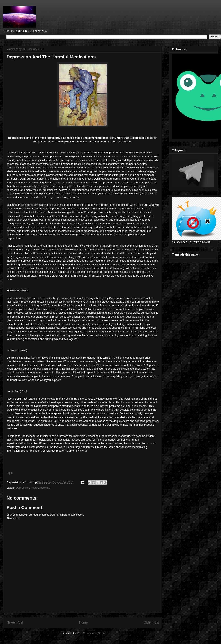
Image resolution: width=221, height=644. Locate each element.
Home (83, 622)
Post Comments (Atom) (91, 633)
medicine (45, 488)
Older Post (151, 622)
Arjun (10, 473)
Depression (23, 488)
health (34, 488)
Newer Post (15, 622)
